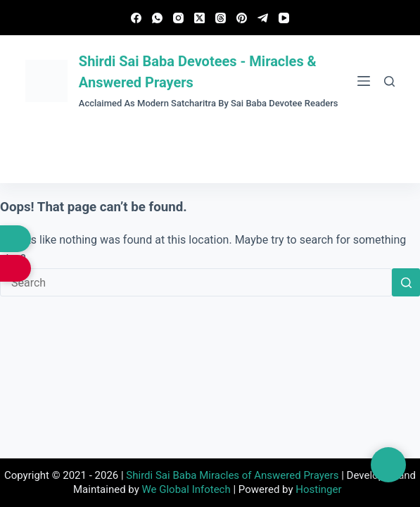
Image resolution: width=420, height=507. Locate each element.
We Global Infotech (186, 489)
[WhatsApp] (157, 18)
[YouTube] (284, 18)
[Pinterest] (242, 18)
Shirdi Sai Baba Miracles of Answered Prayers (232, 475)
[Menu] (364, 81)
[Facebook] (136, 18)
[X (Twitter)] (199, 18)
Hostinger (318, 489)
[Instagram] (178, 18)
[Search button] (406, 282)
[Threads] (221, 18)
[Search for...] (196, 282)
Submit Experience (210, 155)
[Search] (389, 81)
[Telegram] (263, 18)
